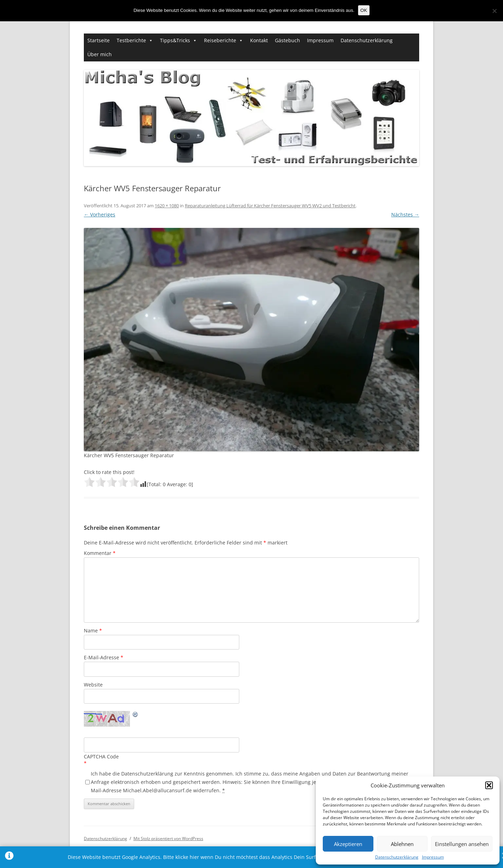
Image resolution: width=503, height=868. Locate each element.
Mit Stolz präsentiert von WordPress (168, 839)
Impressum (433, 857)
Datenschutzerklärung (397, 857)
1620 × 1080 (167, 206)
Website (93, 685)
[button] (489, 785)
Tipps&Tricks (175, 40)
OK (364, 10)
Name (93, 630)
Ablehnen (402, 844)
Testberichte (131, 40)
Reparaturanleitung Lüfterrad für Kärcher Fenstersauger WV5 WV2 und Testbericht (270, 206)
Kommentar (100, 553)
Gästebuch (287, 40)
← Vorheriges (100, 214)
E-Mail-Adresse (104, 657)
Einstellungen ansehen (462, 844)
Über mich (100, 54)
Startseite (99, 40)
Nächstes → (405, 214)
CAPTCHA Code (101, 756)
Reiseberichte (220, 40)
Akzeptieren (348, 844)
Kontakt (259, 40)
